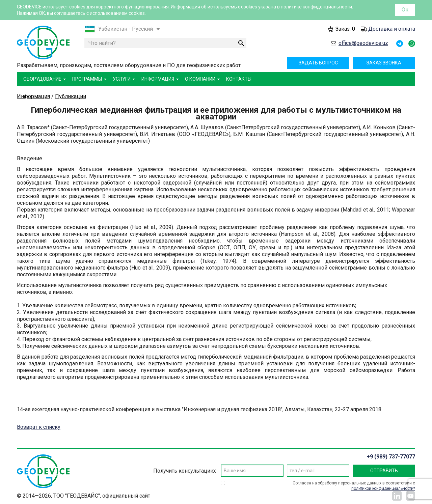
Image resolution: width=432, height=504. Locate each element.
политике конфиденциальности (316, 7)
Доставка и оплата (392, 29)
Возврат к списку (39, 427)
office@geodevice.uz (363, 43)
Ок (405, 10)
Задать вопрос (318, 63)
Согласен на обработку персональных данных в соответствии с (354, 486)
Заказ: (345, 29)
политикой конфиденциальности (382, 488)
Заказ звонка (384, 63)
